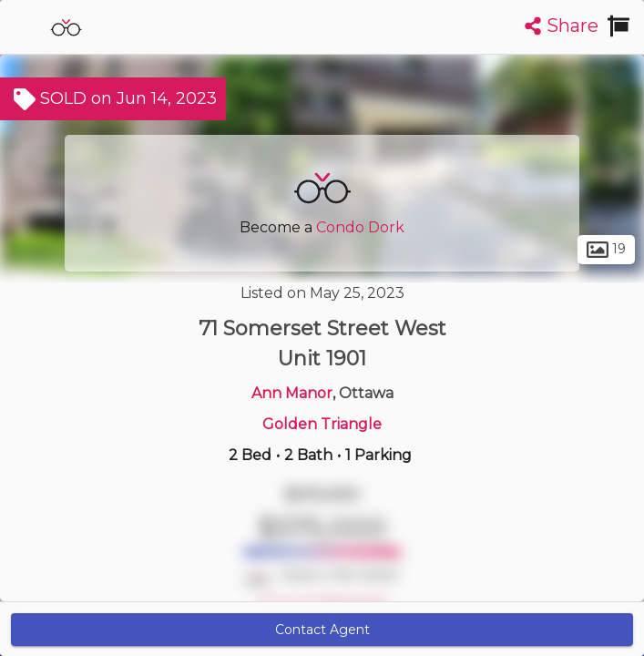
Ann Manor (292, 393)
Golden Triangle (322, 424)
